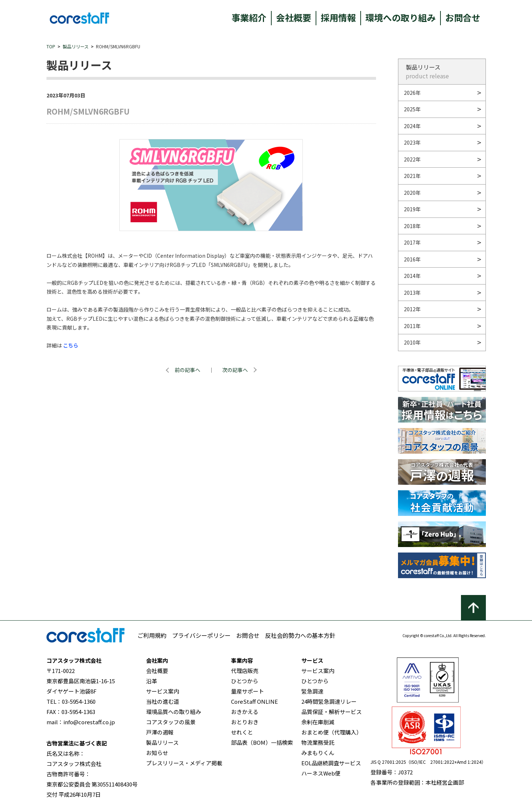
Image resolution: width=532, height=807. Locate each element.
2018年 (412, 226)
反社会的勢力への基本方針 (300, 635)
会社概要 (294, 17)
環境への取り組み (401, 17)
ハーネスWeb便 (321, 773)
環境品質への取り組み (174, 712)
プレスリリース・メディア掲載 (184, 763)
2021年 (412, 176)
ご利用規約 (152, 635)
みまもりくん (318, 753)
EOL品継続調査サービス (331, 763)
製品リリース (76, 46)
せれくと (242, 732)
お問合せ (463, 17)
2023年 (412, 142)
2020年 (412, 193)
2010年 (412, 342)
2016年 (412, 259)
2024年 (412, 126)
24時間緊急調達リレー (329, 701)
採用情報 (338, 17)
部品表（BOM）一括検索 (262, 742)
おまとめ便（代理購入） (332, 732)
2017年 (412, 242)
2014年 (412, 276)
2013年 (412, 293)
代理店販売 (245, 671)
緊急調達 (312, 691)
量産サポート (248, 691)
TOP (51, 46)
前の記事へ (187, 370)
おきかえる (245, 712)
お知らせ (157, 753)
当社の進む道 (163, 701)
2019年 (412, 209)
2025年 (412, 109)
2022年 (412, 159)
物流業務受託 (318, 742)
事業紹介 (249, 17)
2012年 (412, 309)
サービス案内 (163, 691)
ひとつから (245, 681)
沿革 (152, 681)
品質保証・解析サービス (332, 712)
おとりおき (245, 722)
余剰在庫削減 (318, 722)
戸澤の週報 (160, 732)
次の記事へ (235, 370)
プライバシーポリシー (201, 635)
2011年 (412, 326)
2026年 (412, 93)
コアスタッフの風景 (171, 722)
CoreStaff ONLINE (254, 701)
